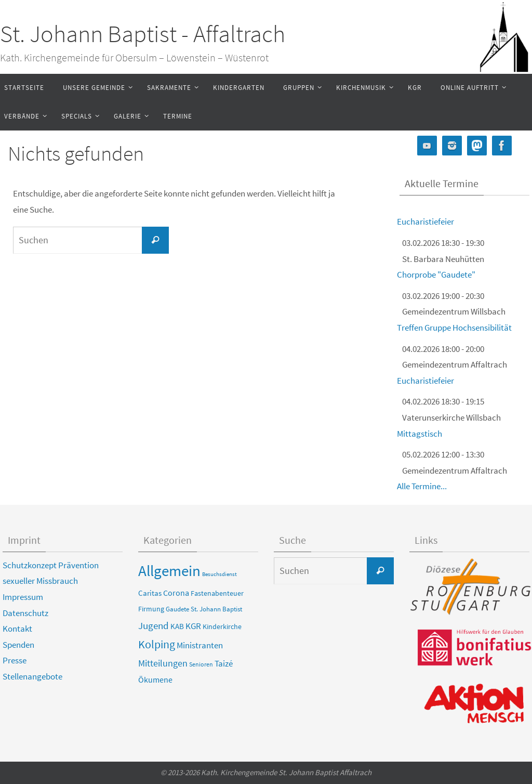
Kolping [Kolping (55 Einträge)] (157, 644)
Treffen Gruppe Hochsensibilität (454, 328)
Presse (15, 660)
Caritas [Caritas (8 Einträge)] (150, 593)
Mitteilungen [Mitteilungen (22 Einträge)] (163, 663)
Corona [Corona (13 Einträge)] (176, 593)
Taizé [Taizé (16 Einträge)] (224, 663)
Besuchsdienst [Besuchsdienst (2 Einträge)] (220, 574)
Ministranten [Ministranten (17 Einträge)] (200, 645)
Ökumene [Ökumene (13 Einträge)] (155, 680)
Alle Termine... (422, 486)
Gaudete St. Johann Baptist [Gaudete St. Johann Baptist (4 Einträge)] (204, 609)
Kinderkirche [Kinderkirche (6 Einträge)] (222, 626)
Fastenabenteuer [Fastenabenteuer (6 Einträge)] (217, 593)
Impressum (23, 597)
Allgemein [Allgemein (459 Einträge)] (169, 571)
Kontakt (17, 629)
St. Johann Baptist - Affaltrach (143, 34)
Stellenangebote (32, 676)
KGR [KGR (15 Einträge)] (193, 626)
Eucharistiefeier (425, 221)
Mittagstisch (420, 434)
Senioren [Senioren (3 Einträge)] (201, 664)
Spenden (18, 645)
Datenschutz (25, 613)
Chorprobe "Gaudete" (436, 275)
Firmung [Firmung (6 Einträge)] (151, 609)
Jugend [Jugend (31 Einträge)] (154, 625)
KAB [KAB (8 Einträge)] (177, 626)
